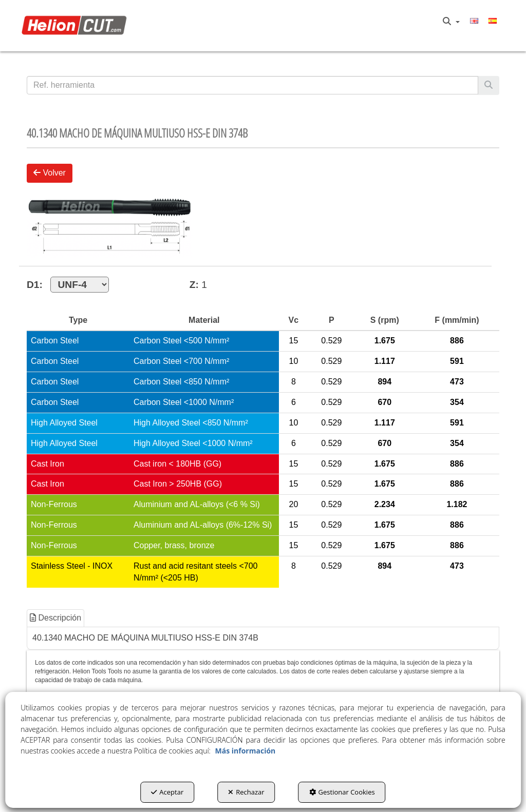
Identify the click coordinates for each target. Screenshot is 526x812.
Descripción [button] (55, 618)
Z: (194, 285)
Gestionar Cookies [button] (342, 792)
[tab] (56, 618)
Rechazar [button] (246, 792)
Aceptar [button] (167, 792)
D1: (68, 285)
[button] (76, 26)
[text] (252, 85)
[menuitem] (451, 22)
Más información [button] (246, 751)
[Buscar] (489, 85)
